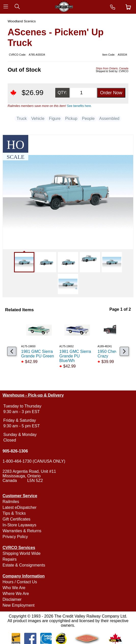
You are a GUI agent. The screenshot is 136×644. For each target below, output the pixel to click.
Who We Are (14, 588)
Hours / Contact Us (20, 582)
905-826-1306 (15, 451)
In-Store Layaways (19, 525)
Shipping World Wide (22, 553)
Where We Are (16, 594)
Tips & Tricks (14, 513)
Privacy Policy (15, 537)
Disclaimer (12, 599)
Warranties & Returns (22, 531)
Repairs (10, 559)
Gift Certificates (16, 519)
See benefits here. (79, 106)
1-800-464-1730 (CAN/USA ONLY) (34, 461)
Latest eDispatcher (19, 507)
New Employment (18, 605)
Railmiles (11, 502)
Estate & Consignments (24, 565)
